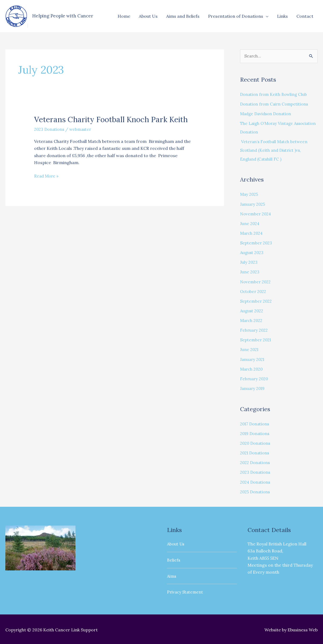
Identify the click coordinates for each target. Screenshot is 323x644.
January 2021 (253, 359)
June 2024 (250, 223)
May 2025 (250, 194)
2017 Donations (256, 423)
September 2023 (257, 243)
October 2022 (254, 291)
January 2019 (253, 388)
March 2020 (252, 368)
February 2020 (255, 378)
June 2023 (250, 272)
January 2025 (253, 204)
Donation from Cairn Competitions (276, 104)
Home (124, 16)
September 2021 (257, 339)
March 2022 (252, 320)
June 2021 (250, 349)
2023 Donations (50, 140)
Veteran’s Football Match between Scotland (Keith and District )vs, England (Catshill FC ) (276, 150)
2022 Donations (256, 462)
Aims (172, 575)
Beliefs (174, 559)
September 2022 (257, 301)
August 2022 (253, 310)
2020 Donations (256, 443)
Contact (305, 16)
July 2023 (249, 262)
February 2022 (255, 330)
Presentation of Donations (236, 16)
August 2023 (253, 252)
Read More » (47, 186)
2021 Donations (256, 452)
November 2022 (256, 281)
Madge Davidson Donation (267, 114)
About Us (148, 16)
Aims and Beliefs (183, 16)
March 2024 (252, 233)
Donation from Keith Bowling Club (275, 95)
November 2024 (257, 214)
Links (282, 16)
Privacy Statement (186, 591)
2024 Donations (256, 481)
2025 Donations (256, 491)
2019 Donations (256, 433)
